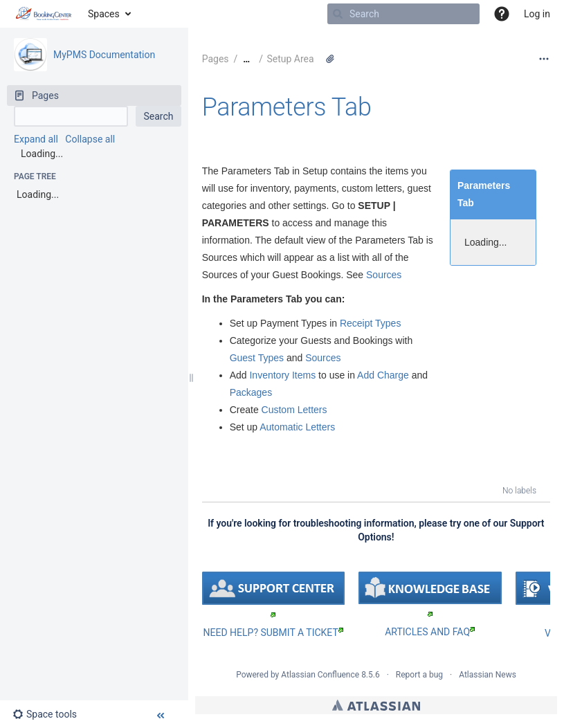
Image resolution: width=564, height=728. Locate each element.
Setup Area (290, 59)
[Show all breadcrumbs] (246, 59)
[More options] (544, 59)
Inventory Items (282, 375)
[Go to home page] (44, 14)
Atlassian (376, 705)
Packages (251, 392)
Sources (384, 275)
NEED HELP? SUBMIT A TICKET (273, 633)
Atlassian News (488, 675)
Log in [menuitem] (537, 14)
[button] (502, 14)
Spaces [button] (104, 14)
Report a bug (419, 675)
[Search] (338, 14)
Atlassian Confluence (320, 675)
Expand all (36, 139)
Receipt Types (370, 323)
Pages (216, 59)
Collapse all (90, 139)
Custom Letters (294, 410)
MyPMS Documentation (104, 55)
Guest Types (257, 358)
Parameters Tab (287, 107)
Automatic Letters (297, 427)
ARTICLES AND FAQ (430, 632)
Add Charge (383, 375)
